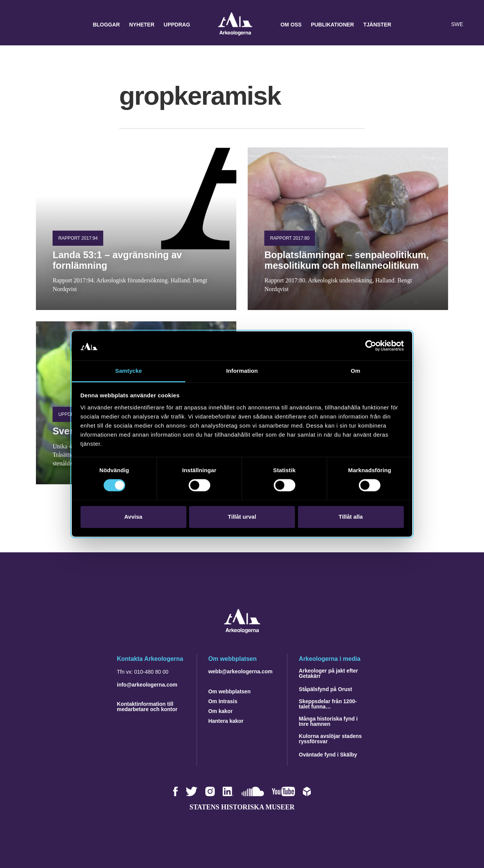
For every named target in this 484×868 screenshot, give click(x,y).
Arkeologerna (235, 25)
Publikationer (332, 25)
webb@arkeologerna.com (240, 671)
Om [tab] (355, 371)
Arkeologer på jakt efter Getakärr (328, 673)
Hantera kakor (226, 721)
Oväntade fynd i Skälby (328, 755)
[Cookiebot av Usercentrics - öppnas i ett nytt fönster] (371, 346)
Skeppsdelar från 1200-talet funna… (328, 704)
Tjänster (377, 25)
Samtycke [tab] (129, 371)
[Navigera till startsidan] (242, 631)
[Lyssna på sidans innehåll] (440, 25)
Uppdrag (177, 25)
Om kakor (221, 711)
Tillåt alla (351, 517)
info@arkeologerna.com (147, 685)
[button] (425, 25)
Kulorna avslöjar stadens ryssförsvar (330, 739)
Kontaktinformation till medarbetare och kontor (147, 707)
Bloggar (106, 25)
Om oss (291, 25)
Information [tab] (242, 371)
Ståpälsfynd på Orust (325, 689)
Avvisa (133, 517)
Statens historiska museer (242, 807)
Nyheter (142, 25)
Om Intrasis (223, 701)
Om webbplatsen (230, 691)
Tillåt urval (242, 517)
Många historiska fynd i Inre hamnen (328, 721)
